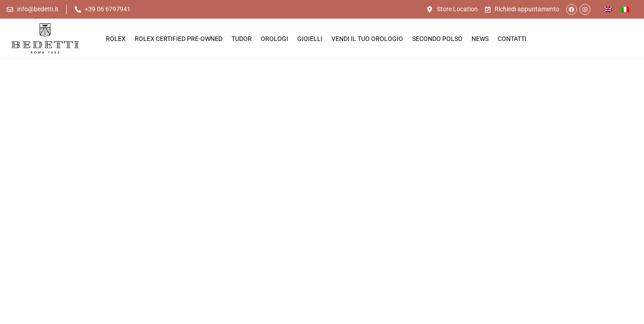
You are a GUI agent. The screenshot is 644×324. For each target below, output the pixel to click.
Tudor (242, 39)
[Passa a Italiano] (625, 9)
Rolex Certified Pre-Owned (179, 39)
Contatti (512, 39)
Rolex (116, 39)
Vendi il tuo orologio (367, 39)
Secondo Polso (437, 39)
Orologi (274, 39)
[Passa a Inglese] (608, 9)
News (480, 39)
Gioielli (310, 39)
